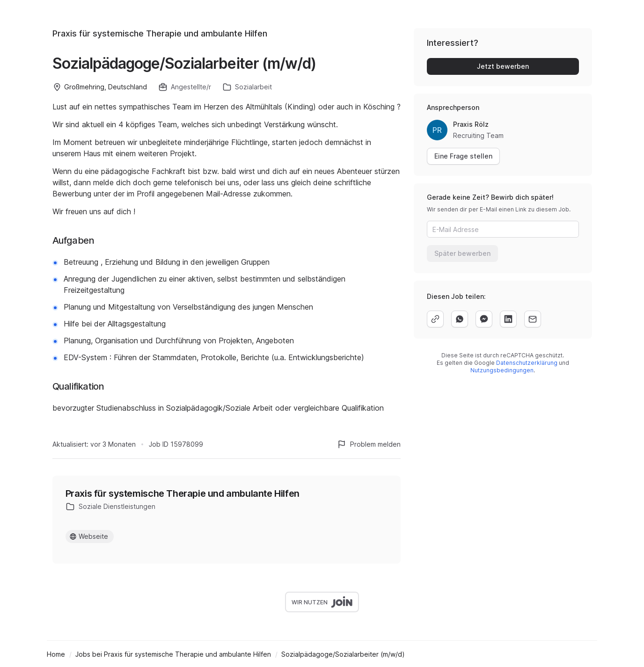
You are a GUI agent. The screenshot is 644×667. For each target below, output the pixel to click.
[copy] (435, 319)
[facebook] (484, 319)
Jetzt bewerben (503, 66)
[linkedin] (508, 319)
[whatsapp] (460, 319)
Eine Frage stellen (463, 156)
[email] (533, 319)
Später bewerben (462, 253)
